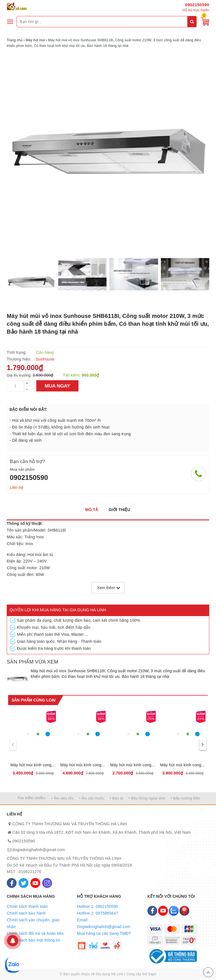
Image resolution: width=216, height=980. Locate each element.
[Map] (184, 911)
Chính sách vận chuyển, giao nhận (33, 923)
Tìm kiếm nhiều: (31, 798)
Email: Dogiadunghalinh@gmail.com (104, 923)
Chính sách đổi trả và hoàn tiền (35, 933)
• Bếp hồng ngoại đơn (147, 798)
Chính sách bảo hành (26, 913)
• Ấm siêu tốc (63, 798)
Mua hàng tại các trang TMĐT (104, 933)
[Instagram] (47, 883)
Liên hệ (17, 487)
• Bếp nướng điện (185, 798)
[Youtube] (35, 883)
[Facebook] (12, 883)
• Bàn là (117, 798)
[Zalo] (174, 911)
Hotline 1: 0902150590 (98, 906)
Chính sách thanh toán (27, 906)
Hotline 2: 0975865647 (98, 913)
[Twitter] (23, 883)
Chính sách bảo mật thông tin (33, 940)
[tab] (92, 510)
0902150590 (197, 5)
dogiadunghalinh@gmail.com (39, 850)
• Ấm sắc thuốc (92, 798)
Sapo (152, 974)
